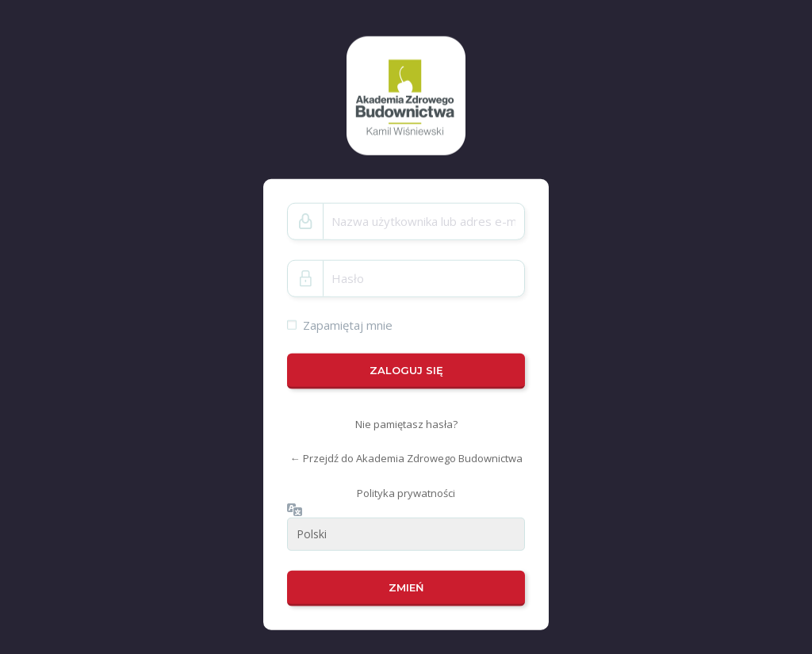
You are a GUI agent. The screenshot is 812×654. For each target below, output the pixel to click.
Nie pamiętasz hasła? (406, 424)
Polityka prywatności (406, 493)
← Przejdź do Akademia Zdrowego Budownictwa (406, 458)
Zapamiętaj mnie (348, 324)
